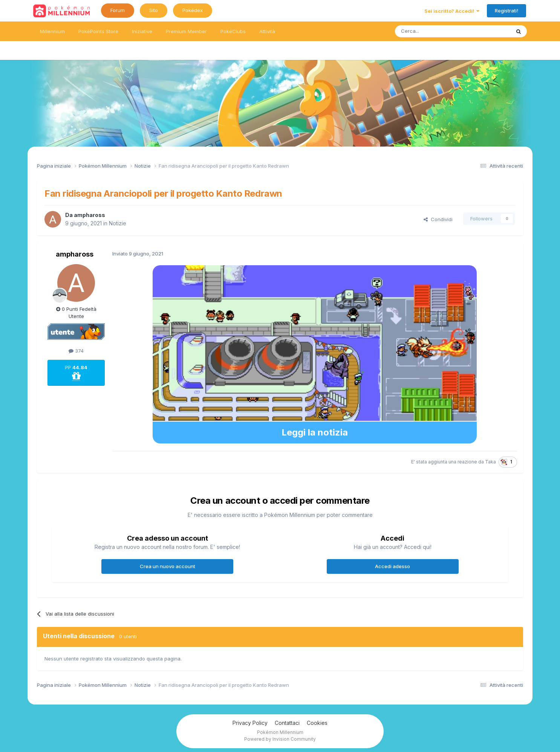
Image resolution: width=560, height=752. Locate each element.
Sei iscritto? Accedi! (452, 11)
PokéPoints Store (98, 31)
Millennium (52, 31)
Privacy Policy (250, 723)
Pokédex (193, 10)
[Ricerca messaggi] (435, 31)
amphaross (90, 215)
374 (76, 351)
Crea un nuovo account (168, 566)
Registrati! (506, 11)
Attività (267, 31)
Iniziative (142, 31)
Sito (154, 10)
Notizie (118, 223)
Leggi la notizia (315, 432)
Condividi (438, 219)
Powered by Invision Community (280, 739)
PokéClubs (233, 31)
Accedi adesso (392, 566)
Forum (118, 10)
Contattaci (287, 723)
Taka (490, 462)
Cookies (317, 723)
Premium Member (186, 31)
